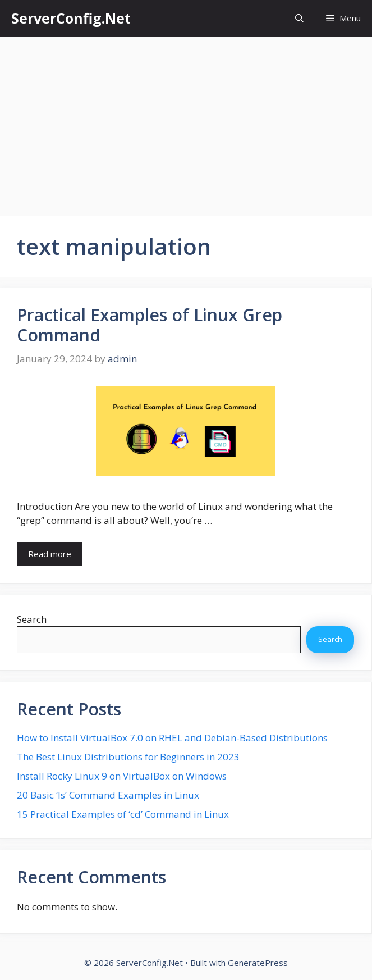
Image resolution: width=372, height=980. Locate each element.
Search (32, 619)
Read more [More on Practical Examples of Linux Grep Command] (50, 554)
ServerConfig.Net (71, 18)
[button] (299, 18)
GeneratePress (258, 963)
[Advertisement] (186, 121)
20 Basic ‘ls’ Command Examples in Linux (108, 795)
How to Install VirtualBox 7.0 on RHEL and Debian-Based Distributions (172, 738)
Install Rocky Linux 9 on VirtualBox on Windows (122, 776)
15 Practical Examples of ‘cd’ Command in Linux (123, 814)
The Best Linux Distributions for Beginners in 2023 (128, 757)
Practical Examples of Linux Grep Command (150, 325)
